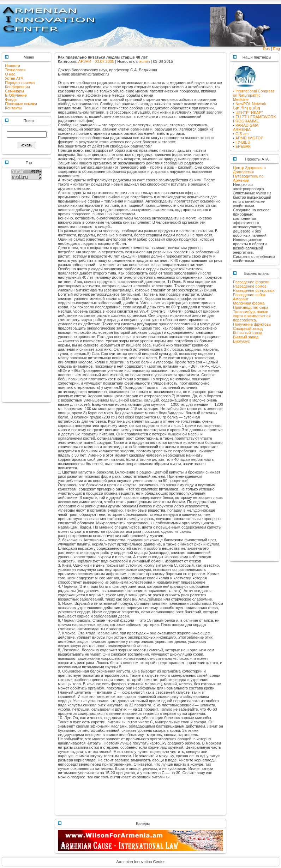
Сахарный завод (248, 328)
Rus (267, 49)
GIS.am (242, 134)
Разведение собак (249, 295)
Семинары (14, 91)
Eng (276, 49)
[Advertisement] (26, 294)
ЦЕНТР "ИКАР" (249, 113)
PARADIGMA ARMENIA (246, 127)
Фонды (11, 100)
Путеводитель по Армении (248, 178)
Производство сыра (251, 307)
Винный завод (246, 337)
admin (145, 61)
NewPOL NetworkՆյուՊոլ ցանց (250, 106)
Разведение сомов (250, 286)
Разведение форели (251, 282)
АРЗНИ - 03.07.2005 (96, 61)
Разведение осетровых (254, 290)
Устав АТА (14, 78)
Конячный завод (248, 333)
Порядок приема (20, 83)
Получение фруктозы (252, 324)
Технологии (15, 70)
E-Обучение (16, 95)
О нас (10, 74)
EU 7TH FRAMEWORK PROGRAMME (255, 119)
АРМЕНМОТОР (249, 138)
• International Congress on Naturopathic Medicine (254, 94)
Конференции (17, 87)
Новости (13, 66)
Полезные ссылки (21, 104)
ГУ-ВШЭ (243, 142)
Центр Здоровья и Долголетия (249, 170)
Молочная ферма (249, 303)
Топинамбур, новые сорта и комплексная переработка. (252, 316)
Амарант (241, 299)
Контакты (13, 108)
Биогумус (241, 341)
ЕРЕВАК (243, 146)
